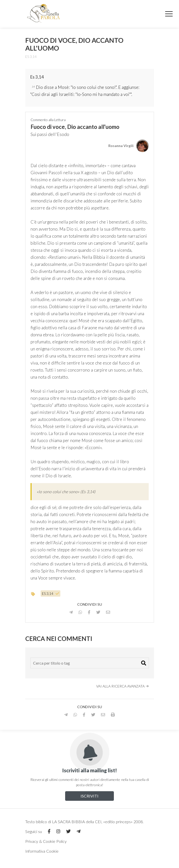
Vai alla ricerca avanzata (123, 686)
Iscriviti (89, 796)
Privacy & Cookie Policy (46, 841)
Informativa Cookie (42, 851)
